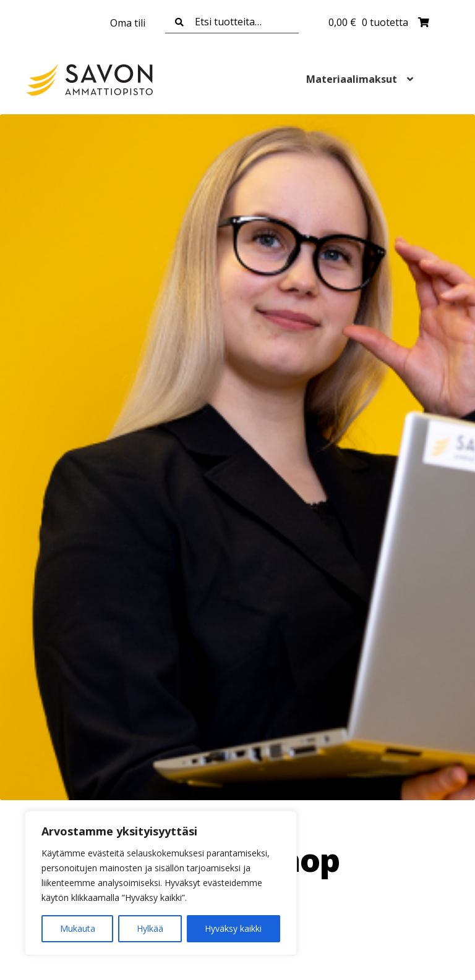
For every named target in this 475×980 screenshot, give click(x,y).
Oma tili (128, 23)
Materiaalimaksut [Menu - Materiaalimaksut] (352, 79)
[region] (161, 883)
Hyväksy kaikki (233, 928)
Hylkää (150, 928)
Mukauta (78, 928)
